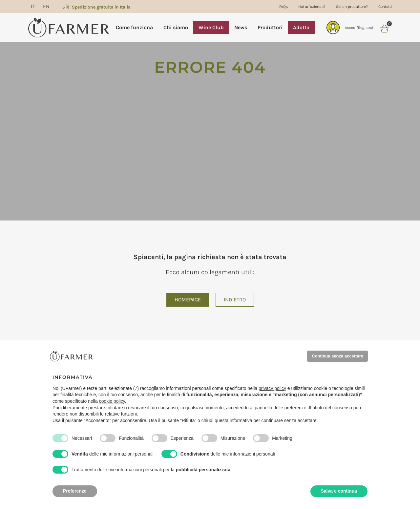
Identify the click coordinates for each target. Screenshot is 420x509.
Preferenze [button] (75, 491)
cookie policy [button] (112, 401)
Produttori (270, 27)
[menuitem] (33, 6)
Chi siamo (176, 27)
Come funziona (134, 27)
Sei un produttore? (352, 7)
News (241, 27)
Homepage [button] (188, 300)
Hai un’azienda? (312, 7)
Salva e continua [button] (339, 491)
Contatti (385, 7)
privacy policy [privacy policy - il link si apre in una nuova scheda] (272, 388)
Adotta (301, 27)
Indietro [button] (235, 300)
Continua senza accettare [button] (337, 356)
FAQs (283, 7)
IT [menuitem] (33, 6)
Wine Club (211, 27)
